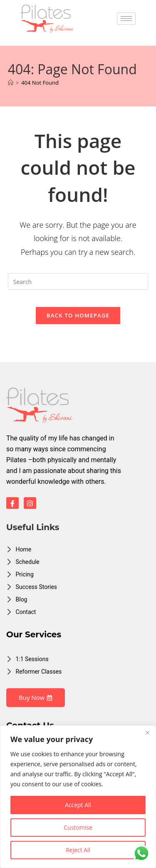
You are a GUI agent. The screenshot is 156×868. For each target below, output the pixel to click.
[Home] (11, 83)
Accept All (78, 805)
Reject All (78, 850)
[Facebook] (12, 503)
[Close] (147, 732)
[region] (78, 797)
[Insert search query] (78, 282)
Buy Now (36, 697)
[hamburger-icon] (126, 19)
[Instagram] (30, 503)
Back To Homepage (78, 315)
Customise (78, 827)
